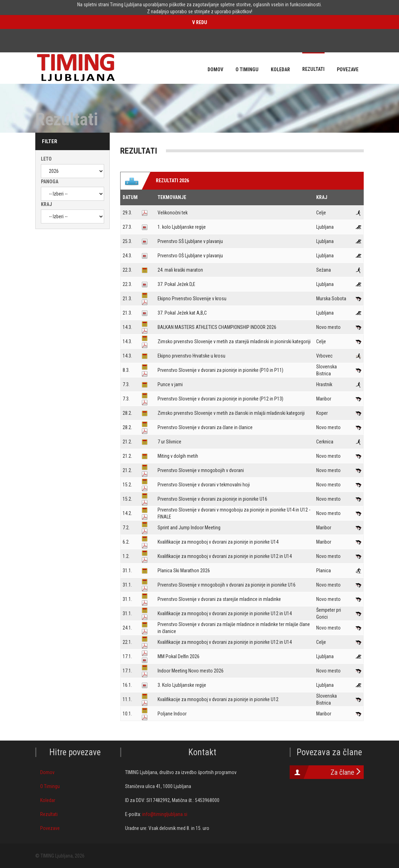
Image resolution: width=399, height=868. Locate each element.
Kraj (46, 204)
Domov (47, 772)
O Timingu (50, 786)
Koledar (48, 800)
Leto (46, 159)
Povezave (50, 828)
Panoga (50, 182)
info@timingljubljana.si (165, 814)
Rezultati (49, 814)
